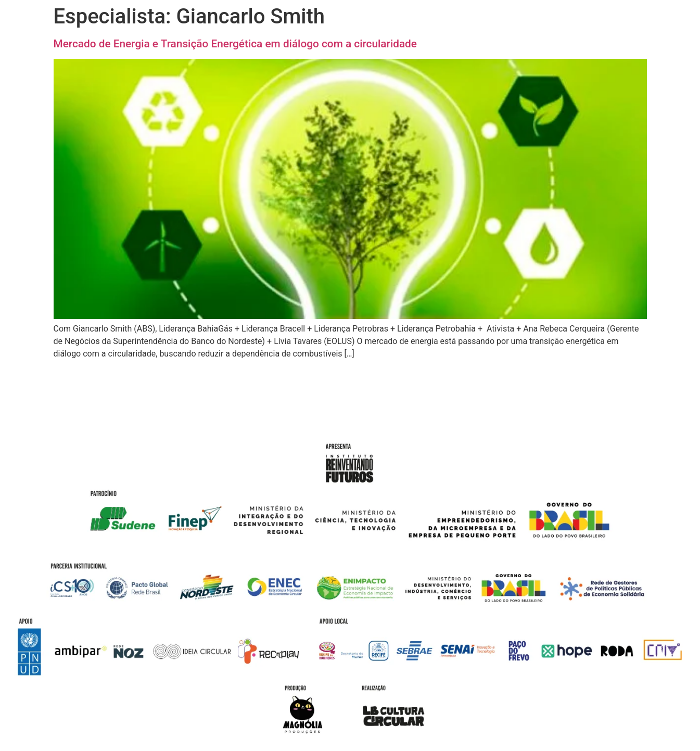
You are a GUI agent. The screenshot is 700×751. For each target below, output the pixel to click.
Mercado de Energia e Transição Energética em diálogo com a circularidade (235, 44)
